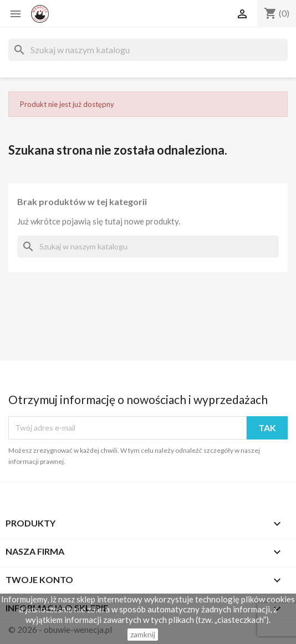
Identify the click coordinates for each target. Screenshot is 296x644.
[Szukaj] (148, 50)
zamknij (143, 634)
